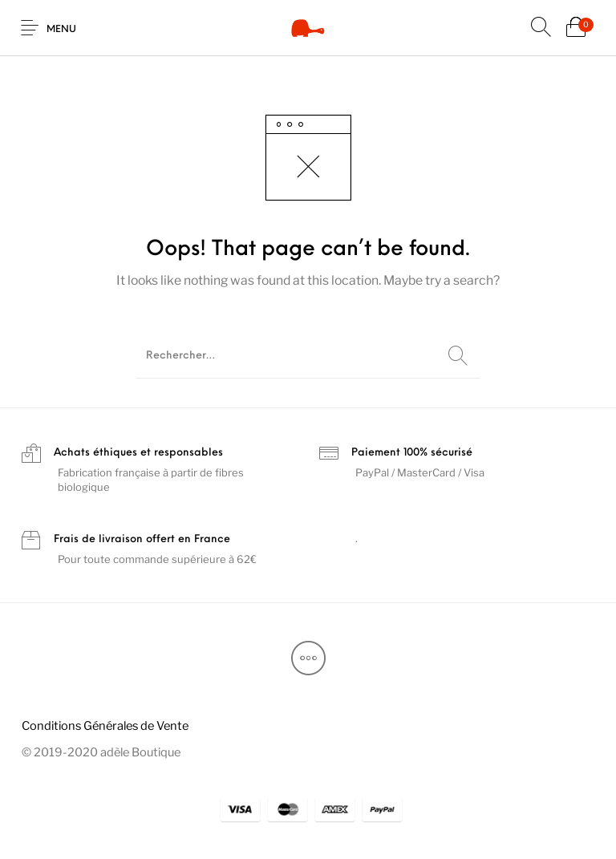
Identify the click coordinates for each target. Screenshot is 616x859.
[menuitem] (105, 726)
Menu (61, 30)
